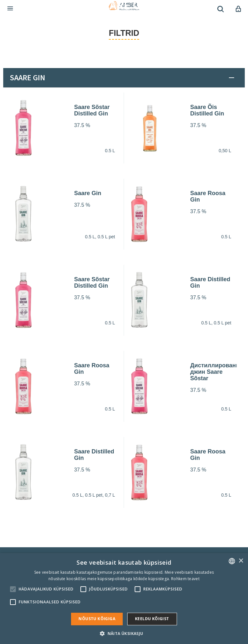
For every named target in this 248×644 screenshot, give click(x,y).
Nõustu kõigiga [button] (97, 619)
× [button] (241, 561)
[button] (124, 633)
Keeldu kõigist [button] (152, 619)
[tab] (124, 78)
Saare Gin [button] (27, 78)
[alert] (124, 599)
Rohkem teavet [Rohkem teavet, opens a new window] (185, 579)
